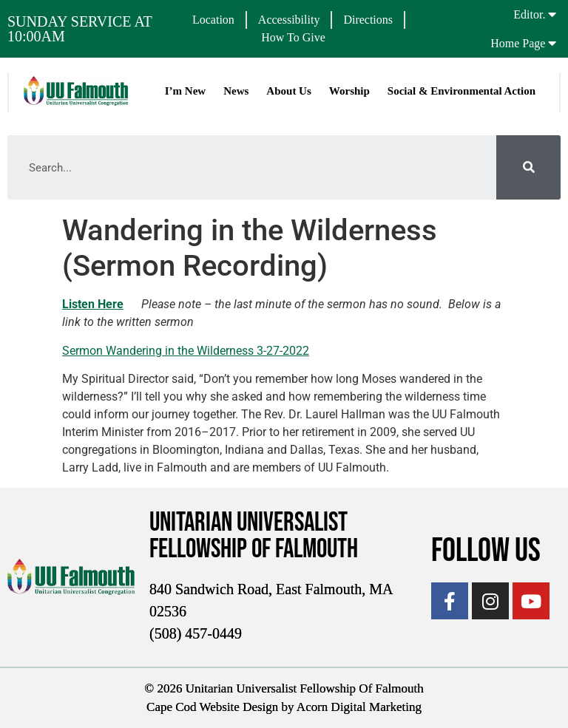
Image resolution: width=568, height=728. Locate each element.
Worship (349, 91)
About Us (288, 91)
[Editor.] (552, 14)
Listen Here (93, 304)
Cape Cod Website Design (212, 707)
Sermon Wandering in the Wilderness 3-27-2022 (186, 351)
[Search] (528, 167)
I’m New (185, 91)
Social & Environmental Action (461, 91)
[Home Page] (552, 43)
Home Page (518, 43)
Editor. (529, 14)
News (236, 91)
